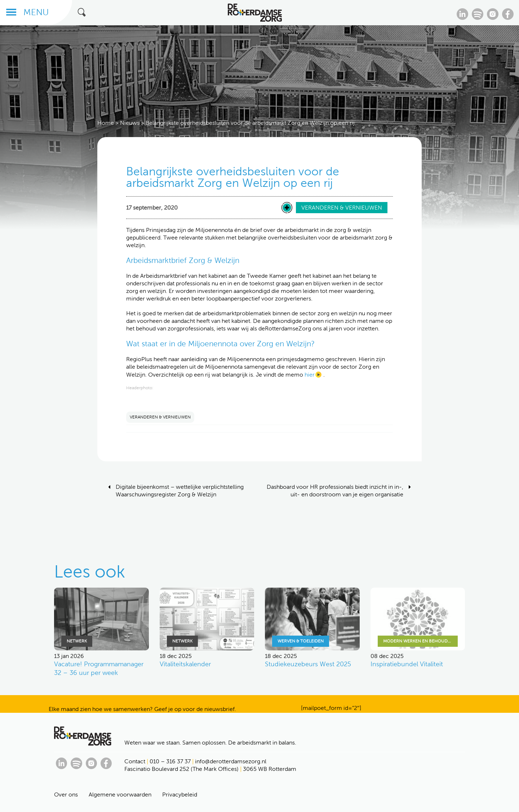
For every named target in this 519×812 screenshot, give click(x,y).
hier (310, 375)
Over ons (66, 795)
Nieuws (130, 123)
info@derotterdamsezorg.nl (231, 761)
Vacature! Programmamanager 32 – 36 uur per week (99, 668)
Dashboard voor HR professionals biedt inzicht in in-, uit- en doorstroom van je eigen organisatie (335, 491)
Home (106, 123)
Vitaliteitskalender (185, 664)
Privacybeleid (180, 795)
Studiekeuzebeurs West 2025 (308, 664)
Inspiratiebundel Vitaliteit (407, 664)
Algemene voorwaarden (120, 795)
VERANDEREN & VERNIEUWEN (160, 417)
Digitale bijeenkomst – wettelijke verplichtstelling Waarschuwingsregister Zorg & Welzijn (180, 491)
